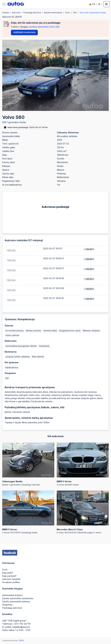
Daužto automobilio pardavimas (18, 598)
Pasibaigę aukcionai (12, 608)
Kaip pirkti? (8, 573)
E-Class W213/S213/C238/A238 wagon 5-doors (83, 512)
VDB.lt (21, 640)
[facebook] (10, 553)
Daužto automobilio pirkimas (16, 601)
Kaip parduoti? (9, 576)
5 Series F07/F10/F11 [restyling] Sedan (28, 512)
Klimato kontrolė (33, 331)
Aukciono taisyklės (11, 579)
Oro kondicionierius (15, 331)
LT (93, 4)
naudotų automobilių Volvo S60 (44, 27)
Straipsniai (7, 605)
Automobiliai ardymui (12, 595)
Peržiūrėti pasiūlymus (24, 32)
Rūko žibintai (38, 357)
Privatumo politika (11, 582)
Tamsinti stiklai (50, 331)
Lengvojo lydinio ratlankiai (18, 357)
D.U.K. (5, 570)
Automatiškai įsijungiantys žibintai (21, 346)
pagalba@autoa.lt (21, 627)
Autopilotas (44, 346)
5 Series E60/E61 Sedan (83, 464)
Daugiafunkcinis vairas (70, 331)
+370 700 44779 (22, 624)
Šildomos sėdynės (91, 331)
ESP (7, 378)
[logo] (16, 4)
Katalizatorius (12, 367)
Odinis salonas (12, 335)
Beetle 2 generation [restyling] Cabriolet (28, 464)
